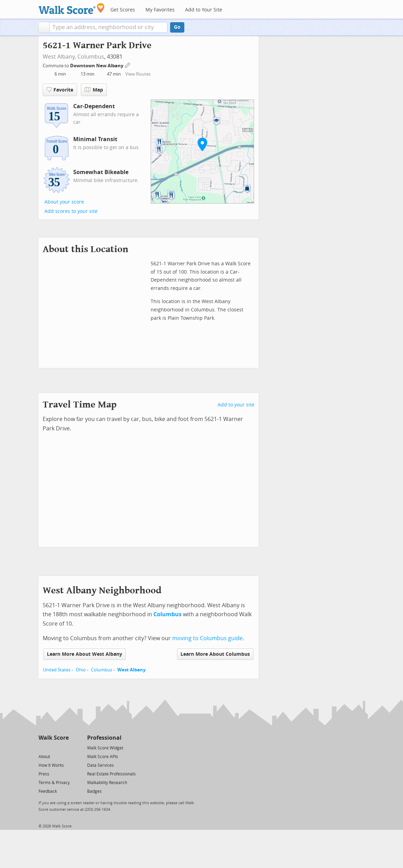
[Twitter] (43, 747)
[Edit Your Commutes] (128, 65)
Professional (104, 738)
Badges (94, 791)
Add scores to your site (71, 211)
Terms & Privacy (54, 783)
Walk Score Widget (105, 748)
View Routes (138, 74)
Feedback (48, 791)
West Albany (131, 670)
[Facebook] (53, 747)
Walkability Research (107, 783)
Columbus (91, 57)
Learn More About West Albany (85, 654)
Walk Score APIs (103, 757)
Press (44, 774)
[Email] (64, 747)
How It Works (51, 765)
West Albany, (59, 57)
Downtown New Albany (97, 66)
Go (177, 27)
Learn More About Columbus (215, 654)
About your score (64, 202)
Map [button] (94, 90)
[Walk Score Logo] (72, 8)
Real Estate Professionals (111, 774)
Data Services (100, 765)
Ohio (81, 670)
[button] (44, 27)
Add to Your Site (204, 10)
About (44, 757)
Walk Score (54, 738)
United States (57, 670)
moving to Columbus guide (207, 638)
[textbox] (108, 27)
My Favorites (160, 10)
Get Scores (123, 10)
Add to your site (236, 405)
